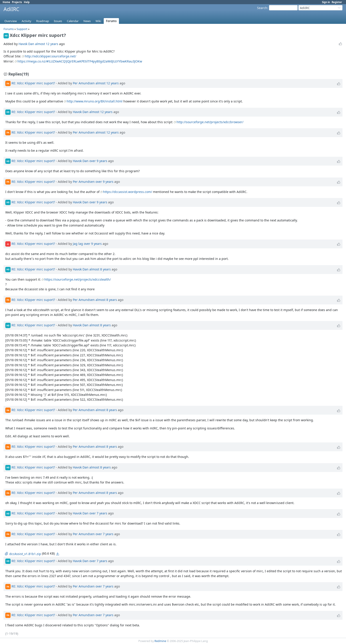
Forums (111, 21)
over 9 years (98, 161)
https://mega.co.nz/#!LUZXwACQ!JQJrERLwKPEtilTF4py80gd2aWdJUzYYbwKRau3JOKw (80, 61)
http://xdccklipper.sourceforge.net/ (50, 56)
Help (27, 2)
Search (262, 8)
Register (337, 2)
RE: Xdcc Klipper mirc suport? (33, 83)
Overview (11, 21)
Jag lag (78, 244)
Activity (26, 21)
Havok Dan (26, 44)
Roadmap (43, 21)
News (87, 21)
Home (6, 2)
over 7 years (98, 513)
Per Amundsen (84, 83)
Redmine (160, 641)
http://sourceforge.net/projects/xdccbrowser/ (210, 122)
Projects (17, 2)
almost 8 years (100, 269)
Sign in (326, 2)
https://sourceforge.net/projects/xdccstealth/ (78, 279)
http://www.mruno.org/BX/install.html (95, 101)
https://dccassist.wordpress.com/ (128, 192)
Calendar (73, 21)
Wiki (98, 21)
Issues (58, 21)
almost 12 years (47, 44)
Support (22, 29)
